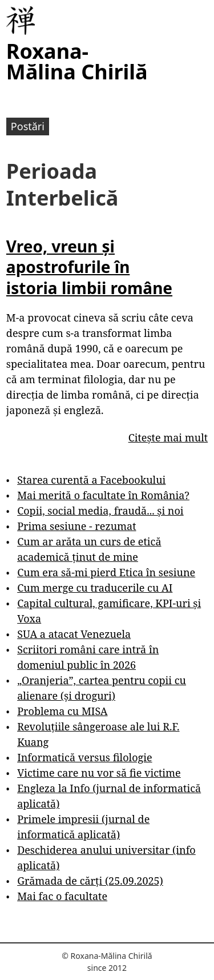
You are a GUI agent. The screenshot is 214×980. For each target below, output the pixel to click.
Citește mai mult (168, 437)
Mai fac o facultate (62, 896)
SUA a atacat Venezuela (74, 634)
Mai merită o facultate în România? (103, 495)
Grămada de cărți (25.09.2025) (90, 881)
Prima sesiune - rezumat (76, 526)
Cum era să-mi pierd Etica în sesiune (106, 572)
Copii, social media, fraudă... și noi (100, 511)
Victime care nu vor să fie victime (99, 773)
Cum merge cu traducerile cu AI (95, 588)
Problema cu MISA (62, 711)
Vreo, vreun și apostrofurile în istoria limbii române (89, 267)
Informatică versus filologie (84, 757)
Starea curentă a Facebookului (91, 480)
